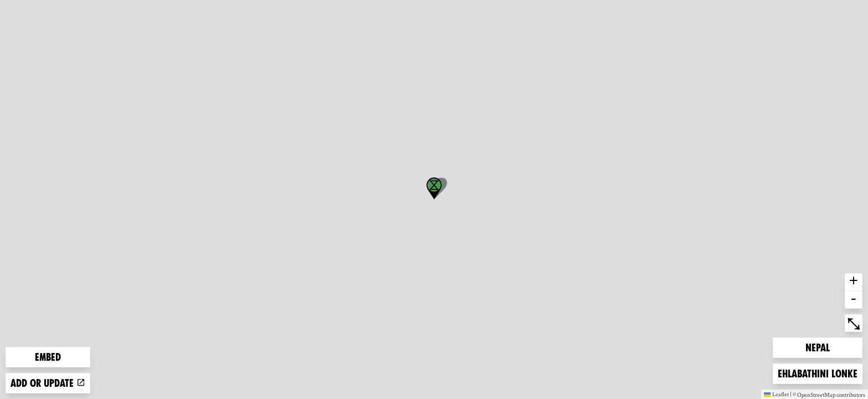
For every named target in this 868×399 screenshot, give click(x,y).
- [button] (854, 300)
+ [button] (854, 282)
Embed (48, 357)
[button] (434, 188)
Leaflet (776, 394)
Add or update (48, 383)
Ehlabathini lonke (817, 373)
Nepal (823, 347)
